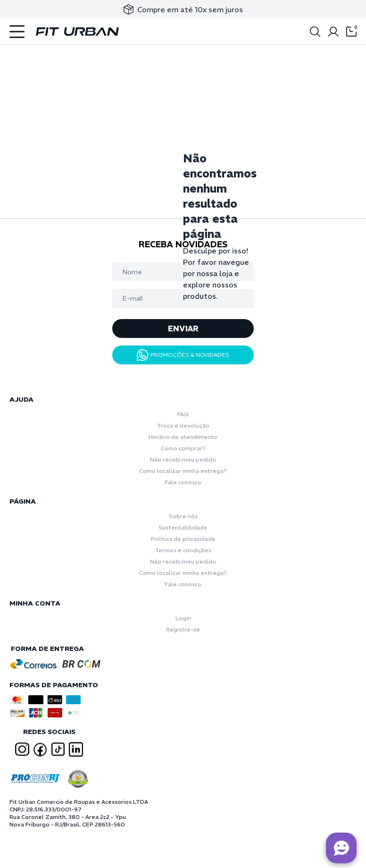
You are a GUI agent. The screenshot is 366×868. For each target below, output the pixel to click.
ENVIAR (183, 329)
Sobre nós (183, 516)
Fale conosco (183, 482)
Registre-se (183, 629)
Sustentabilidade (183, 527)
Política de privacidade (183, 539)
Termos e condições (183, 550)
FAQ (183, 414)
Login (183, 618)
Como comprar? (183, 448)
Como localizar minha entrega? (183, 471)
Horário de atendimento (183, 437)
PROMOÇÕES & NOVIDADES (183, 355)
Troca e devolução (183, 426)
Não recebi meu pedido (183, 459)
